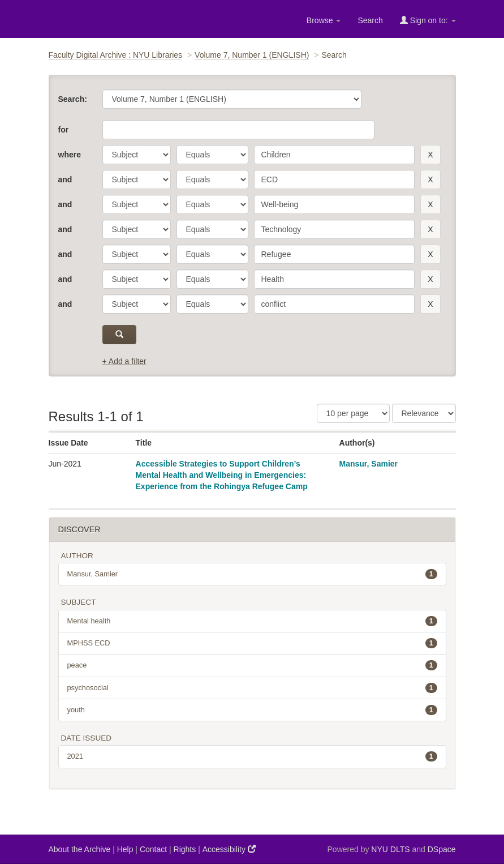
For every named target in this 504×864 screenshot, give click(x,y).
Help (125, 849)
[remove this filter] (430, 155)
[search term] (335, 155)
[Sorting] (424, 413)
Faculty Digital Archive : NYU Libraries (116, 55)
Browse (324, 20)
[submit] (120, 335)
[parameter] (137, 155)
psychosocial (252, 688)
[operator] (212, 155)
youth (252, 710)
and (65, 179)
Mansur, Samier (369, 464)
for (64, 130)
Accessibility (229, 849)
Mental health (252, 621)
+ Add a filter (124, 361)
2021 (252, 756)
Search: (73, 99)
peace (252, 665)
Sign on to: (428, 20)
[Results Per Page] (353, 413)
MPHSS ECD (252, 643)
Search (370, 20)
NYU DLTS (390, 849)
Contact (153, 849)
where (70, 155)
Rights (185, 849)
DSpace (442, 849)
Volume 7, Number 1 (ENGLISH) (252, 55)
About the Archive (80, 849)
